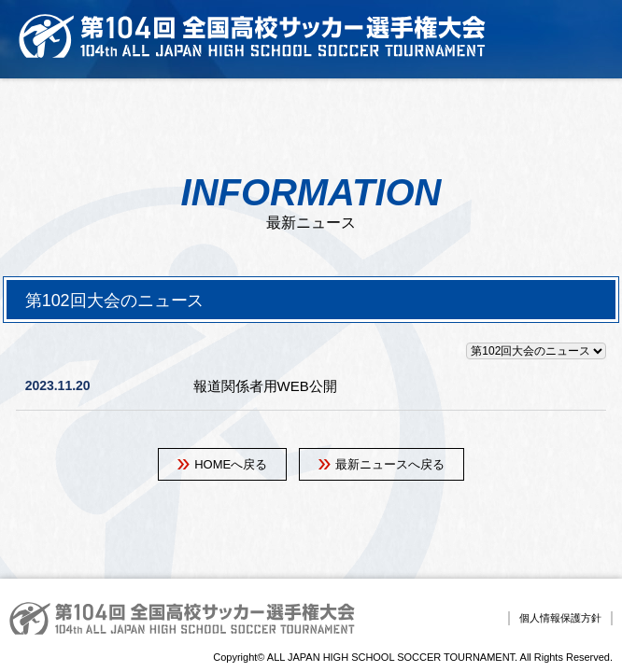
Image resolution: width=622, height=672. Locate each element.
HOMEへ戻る (231, 464)
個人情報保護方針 (560, 618)
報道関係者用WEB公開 (265, 386)
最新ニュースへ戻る (390, 464)
